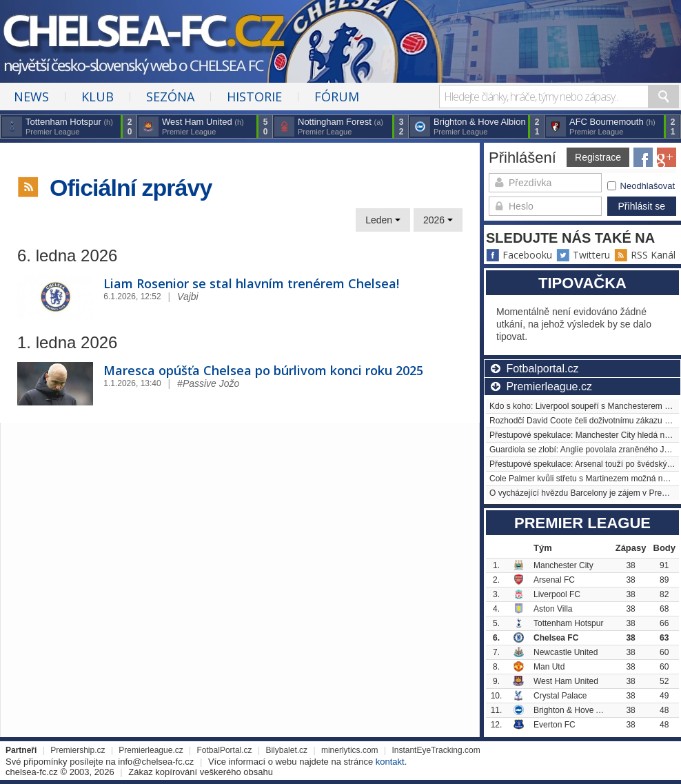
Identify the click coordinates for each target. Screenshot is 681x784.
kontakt (390, 762)
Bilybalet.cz (286, 750)
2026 (438, 220)
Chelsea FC (556, 638)
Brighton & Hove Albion (576, 710)
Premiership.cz (78, 750)
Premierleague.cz (151, 750)
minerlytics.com (350, 750)
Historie (254, 97)
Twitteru (583, 255)
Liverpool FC (557, 594)
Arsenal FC (554, 580)
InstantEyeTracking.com (436, 750)
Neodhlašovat (641, 186)
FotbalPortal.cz (225, 750)
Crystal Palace (560, 696)
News (31, 97)
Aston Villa (553, 609)
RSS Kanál (645, 255)
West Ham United (566, 681)
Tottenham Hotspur (568, 623)
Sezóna (170, 97)
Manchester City (563, 565)
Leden (383, 220)
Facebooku (519, 255)
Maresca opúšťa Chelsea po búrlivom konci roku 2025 (263, 370)
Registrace (598, 157)
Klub (98, 97)
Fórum (337, 97)
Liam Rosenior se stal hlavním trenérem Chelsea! (251, 283)
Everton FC (555, 725)
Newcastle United (566, 652)
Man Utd (549, 667)
